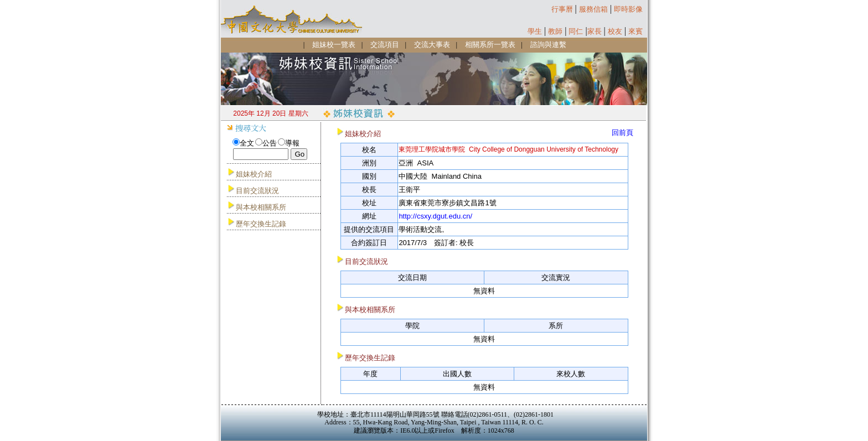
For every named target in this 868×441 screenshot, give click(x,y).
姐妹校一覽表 (334, 45)
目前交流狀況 (257, 191)
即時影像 (628, 9)
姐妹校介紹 (254, 174)
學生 (535, 31)
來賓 (635, 31)
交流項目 (385, 45)
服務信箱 (593, 9)
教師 (555, 31)
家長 (595, 31)
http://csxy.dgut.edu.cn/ (435, 216)
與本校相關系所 (261, 207)
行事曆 (562, 9)
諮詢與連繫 (548, 45)
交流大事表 (432, 45)
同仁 (576, 31)
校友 (615, 31)
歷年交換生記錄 (261, 224)
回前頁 (622, 133)
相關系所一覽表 (490, 45)
